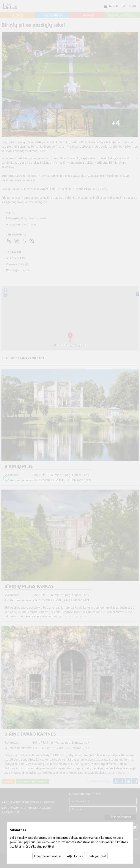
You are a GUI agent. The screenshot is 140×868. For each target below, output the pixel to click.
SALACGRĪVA (53, 15)
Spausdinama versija (34, 782)
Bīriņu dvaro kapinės (30, 734)
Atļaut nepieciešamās (47, 856)
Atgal (9, 782)
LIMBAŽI (88, 15)
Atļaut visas (75, 856)
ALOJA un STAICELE (122, 15)
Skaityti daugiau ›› (75, 616)
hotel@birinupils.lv (20, 270)
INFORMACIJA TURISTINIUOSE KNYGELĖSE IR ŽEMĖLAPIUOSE (27, 810)
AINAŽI (18, 15)
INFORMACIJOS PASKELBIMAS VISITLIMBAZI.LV (29, 802)
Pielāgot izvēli (97, 856)
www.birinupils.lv (19, 264)
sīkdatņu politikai (42, 846)
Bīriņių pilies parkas (29, 586)
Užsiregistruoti (120, 817)
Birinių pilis (19, 466)
